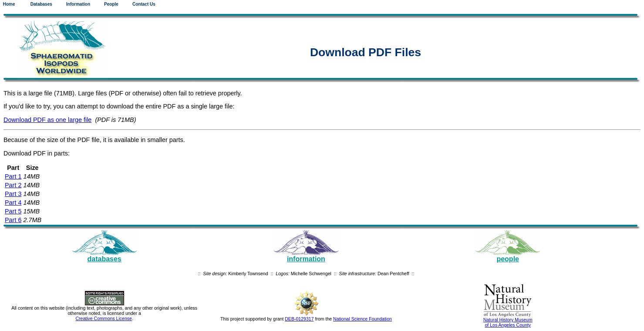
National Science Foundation (362, 319)
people (508, 259)
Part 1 (13, 176)
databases (105, 259)
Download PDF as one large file (47, 120)
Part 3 (13, 194)
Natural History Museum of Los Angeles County (508, 322)
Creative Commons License (104, 318)
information (306, 259)
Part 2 (13, 185)
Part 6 (13, 220)
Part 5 (13, 211)
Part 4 (13, 203)
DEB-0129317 (299, 319)
